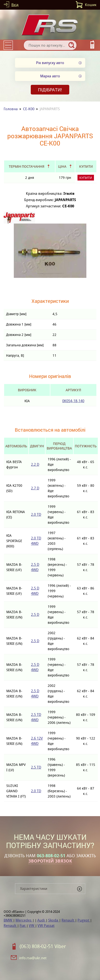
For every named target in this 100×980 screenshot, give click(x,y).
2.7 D (35, 488)
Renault (68, 920)
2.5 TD (36, 767)
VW (32, 926)
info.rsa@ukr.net (33, 958)
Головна (11, 109)
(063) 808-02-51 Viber (43, 946)
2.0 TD (36, 514)
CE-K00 (29, 109)
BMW (8, 920)
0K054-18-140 (73, 401)
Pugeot (84, 920)
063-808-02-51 (51, 856)
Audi (42, 920)
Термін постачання (27, 166)
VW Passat (46, 926)
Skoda (54, 920)
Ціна (62, 166)
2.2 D (35, 464)
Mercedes (24, 920)
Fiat (23, 926)
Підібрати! (50, 90)
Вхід (15, 5)
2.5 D (35, 614)
